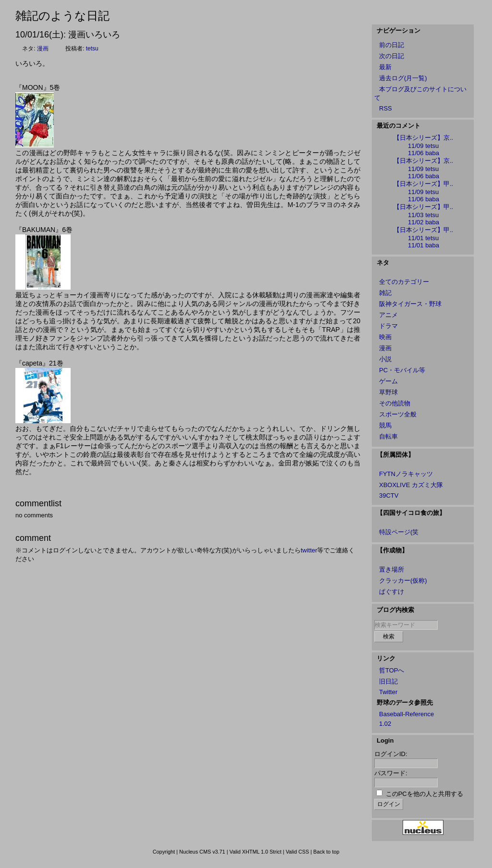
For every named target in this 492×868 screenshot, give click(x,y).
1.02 (385, 724)
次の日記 (392, 56)
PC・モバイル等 (402, 370)
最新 (385, 67)
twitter (309, 550)
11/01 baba (424, 245)
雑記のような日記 (62, 16)
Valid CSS (298, 852)
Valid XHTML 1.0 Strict (255, 852)
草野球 (388, 392)
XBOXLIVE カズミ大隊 (411, 485)
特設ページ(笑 (399, 532)
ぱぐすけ (392, 592)
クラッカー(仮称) (403, 581)
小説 (385, 359)
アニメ (388, 315)
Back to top (326, 852)
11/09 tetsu (423, 146)
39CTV (389, 495)
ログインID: (391, 754)
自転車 (388, 436)
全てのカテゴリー (404, 282)
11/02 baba (424, 222)
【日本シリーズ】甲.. (423, 184)
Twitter (388, 692)
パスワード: (391, 773)
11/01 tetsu (423, 238)
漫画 (43, 49)
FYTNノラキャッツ (406, 474)
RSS (386, 108)
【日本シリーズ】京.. (423, 138)
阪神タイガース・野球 (410, 304)
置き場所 (392, 569)
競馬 (385, 425)
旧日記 (388, 681)
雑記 (385, 293)
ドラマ (388, 326)
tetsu (92, 49)
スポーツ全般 (398, 414)
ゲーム (388, 381)
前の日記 (392, 45)
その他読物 (395, 403)
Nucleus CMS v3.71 (202, 852)
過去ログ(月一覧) (403, 78)
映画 (385, 337)
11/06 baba (424, 153)
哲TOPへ (392, 670)
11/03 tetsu (423, 215)
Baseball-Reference (406, 714)
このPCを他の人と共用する (424, 794)
